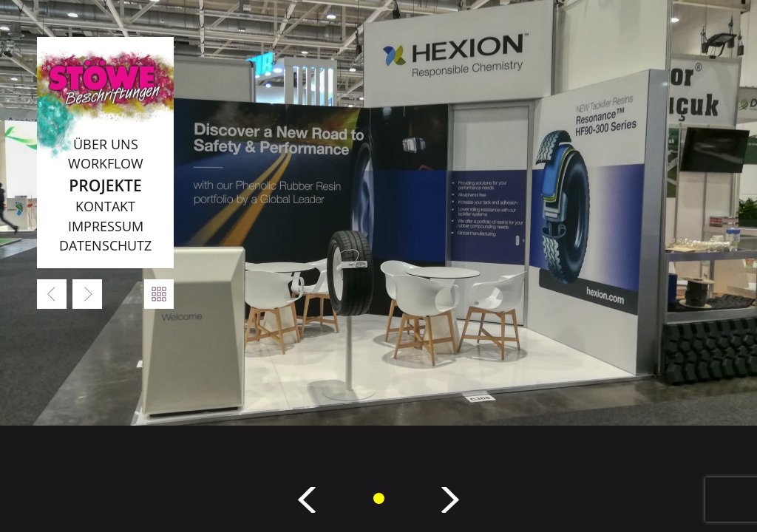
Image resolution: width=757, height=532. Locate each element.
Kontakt (105, 206)
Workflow (106, 163)
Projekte (105, 185)
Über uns (106, 144)
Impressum (106, 226)
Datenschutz (105, 245)
